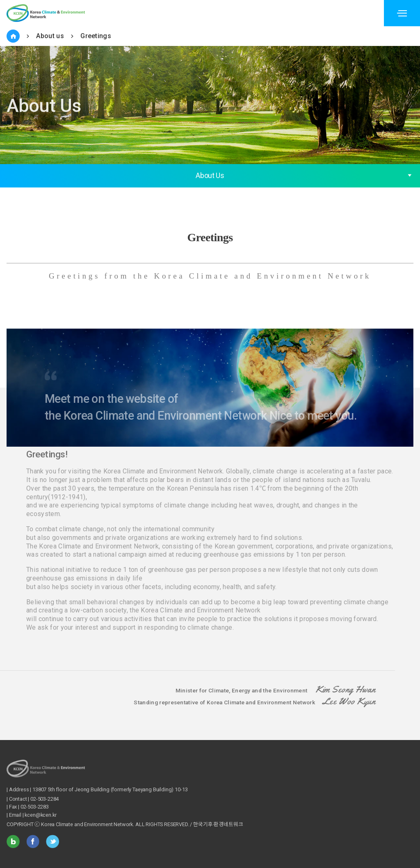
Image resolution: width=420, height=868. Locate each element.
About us (50, 36)
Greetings (96, 36)
